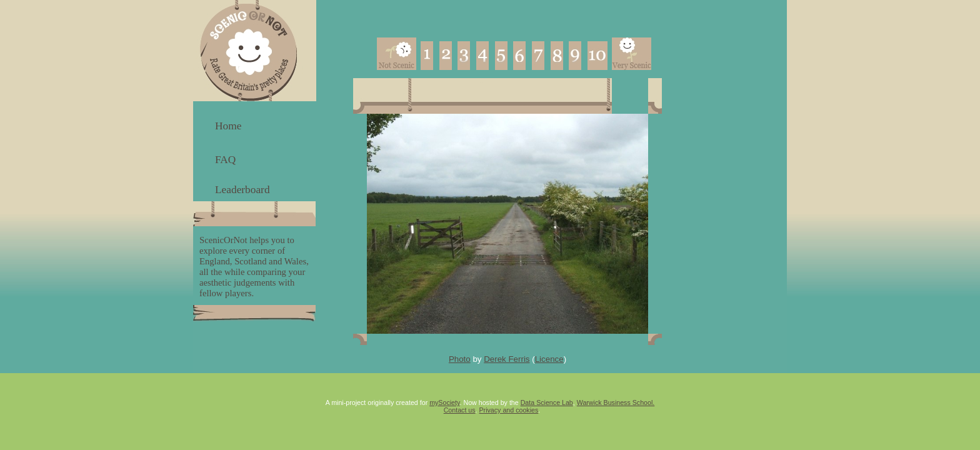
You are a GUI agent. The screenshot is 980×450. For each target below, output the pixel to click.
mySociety (444, 402)
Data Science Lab (547, 402)
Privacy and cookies (509, 410)
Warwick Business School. (616, 402)
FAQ (225, 160)
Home (228, 126)
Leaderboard (242, 190)
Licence (549, 359)
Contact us (460, 410)
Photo (460, 359)
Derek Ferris (507, 359)
